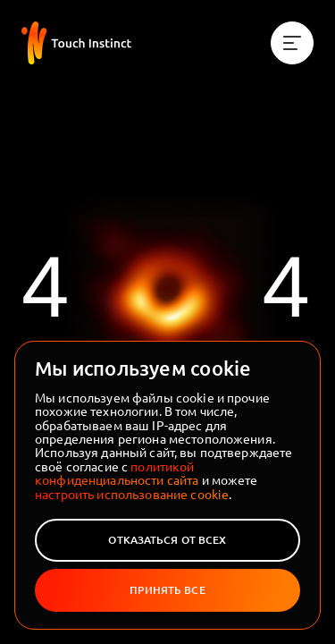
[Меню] (292, 43)
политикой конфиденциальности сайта (117, 473)
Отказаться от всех (167, 540)
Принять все (167, 590)
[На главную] (76, 43)
